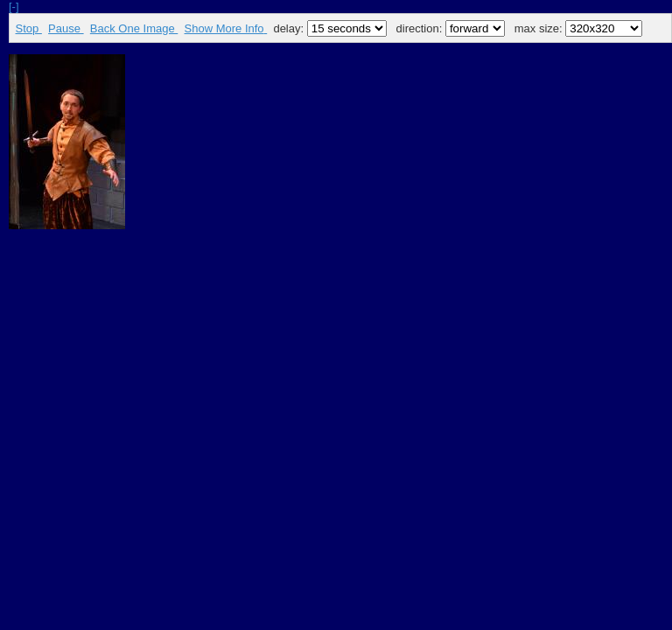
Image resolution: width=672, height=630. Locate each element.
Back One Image (134, 28)
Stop (29, 28)
